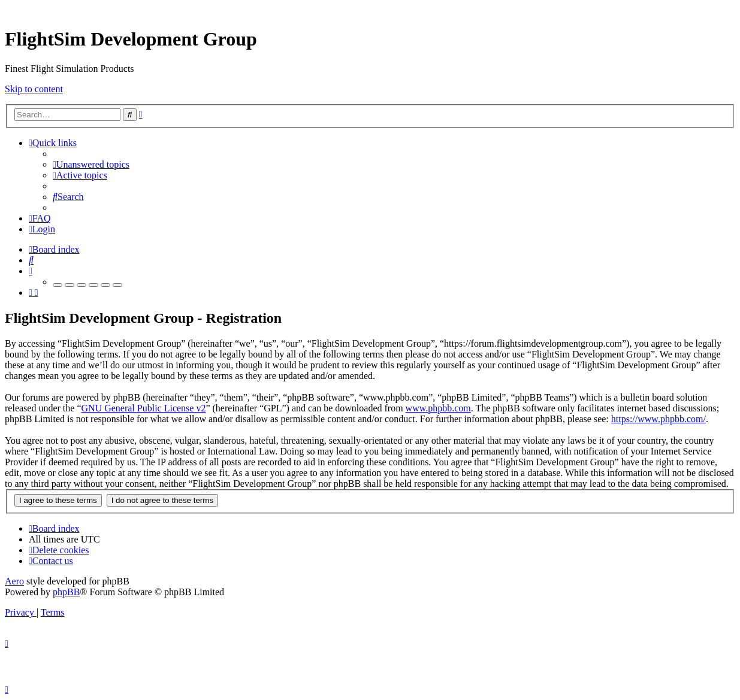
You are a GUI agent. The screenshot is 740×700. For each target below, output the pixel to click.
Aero (14, 581)
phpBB (66, 592)
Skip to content (34, 89)
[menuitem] (91, 164)
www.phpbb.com (438, 408)
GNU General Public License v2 (143, 408)
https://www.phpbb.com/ (659, 419)
